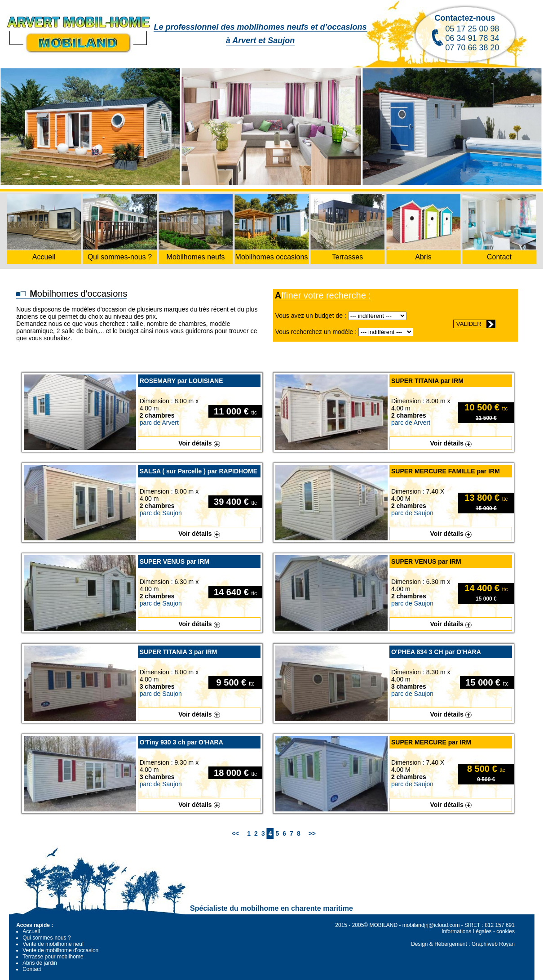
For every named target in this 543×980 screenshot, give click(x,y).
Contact (32, 969)
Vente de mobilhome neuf (53, 944)
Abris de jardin (40, 963)
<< (235, 833)
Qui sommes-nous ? (46, 938)
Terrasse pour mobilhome (53, 957)
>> (312, 833)
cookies (505, 931)
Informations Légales (466, 931)
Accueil (31, 931)
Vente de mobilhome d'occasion (60, 950)
